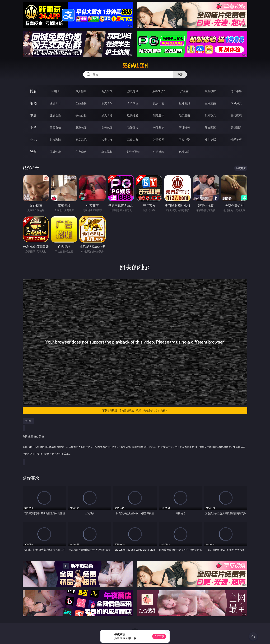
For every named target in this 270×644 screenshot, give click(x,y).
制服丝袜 (159, 115)
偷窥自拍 (55, 127)
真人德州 (81, 91)
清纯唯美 (184, 127)
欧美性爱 (133, 115)
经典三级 (184, 115)
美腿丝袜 (159, 127)
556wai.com (135, 66)
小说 (33, 140)
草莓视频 (107, 152)
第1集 (28, 421)
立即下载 (159, 636)
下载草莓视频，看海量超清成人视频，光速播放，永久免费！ (174, 410)
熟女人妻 (159, 103)
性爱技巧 (236, 140)
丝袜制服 (184, 103)
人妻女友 (107, 140)
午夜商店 (81, 152)
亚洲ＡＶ (55, 103)
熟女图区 (210, 127)
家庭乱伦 (81, 140)
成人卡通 (107, 115)
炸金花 (184, 91)
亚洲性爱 (55, 115)
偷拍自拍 (81, 115)
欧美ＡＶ (107, 103)
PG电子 (55, 91)
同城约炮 (55, 152)
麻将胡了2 (159, 91)
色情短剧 (184, 152)
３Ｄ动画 (133, 103)
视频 (33, 103)
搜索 (180, 75)
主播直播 (210, 103)
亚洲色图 (81, 127)
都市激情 (55, 140)
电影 (33, 115)
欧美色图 (107, 127)
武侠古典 (133, 140)
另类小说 (184, 140)
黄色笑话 (210, 140)
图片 (33, 127)
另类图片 (236, 127)
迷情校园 (159, 140)
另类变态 (236, 115)
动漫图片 (133, 127)
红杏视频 (159, 152)
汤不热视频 (133, 152)
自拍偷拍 (81, 103)
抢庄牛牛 (236, 91)
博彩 (33, 91)
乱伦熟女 (210, 115)
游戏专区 (133, 91)
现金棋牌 (210, 91)
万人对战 (107, 91)
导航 (33, 152)
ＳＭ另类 (236, 103)
